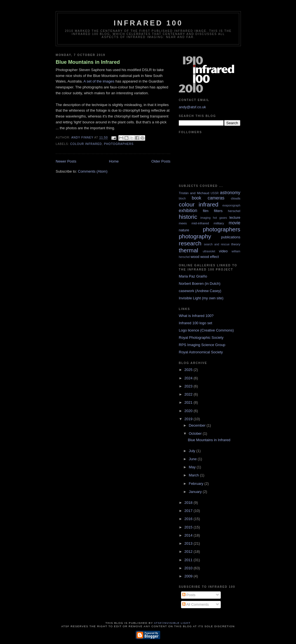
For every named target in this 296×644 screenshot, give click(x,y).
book (196, 198)
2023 (189, 386)
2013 (189, 543)
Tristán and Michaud (194, 193)
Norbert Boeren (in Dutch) (200, 284)
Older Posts (161, 161)
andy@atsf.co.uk (192, 107)
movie (234, 223)
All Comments (196, 604)
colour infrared (86, 144)
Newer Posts (66, 161)
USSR (215, 193)
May (193, 467)
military (219, 223)
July (193, 451)
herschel (234, 211)
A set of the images (99, 81)
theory (236, 244)
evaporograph (231, 205)
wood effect (210, 257)
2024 (189, 378)
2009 (189, 576)
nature (184, 230)
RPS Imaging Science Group (202, 345)
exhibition (188, 211)
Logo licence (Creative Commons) (206, 330)
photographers (119, 144)
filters (218, 211)
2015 (189, 527)
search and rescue (217, 244)
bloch (182, 198)
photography (195, 236)
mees (183, 223)
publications (231, 237)
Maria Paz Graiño (193, 276)
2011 (189, 560)
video (223, 251)
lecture (235, 218)
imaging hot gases (214, 218)
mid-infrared (200, 223)
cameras (216, 198)
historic (188, 217)
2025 (189, 370)
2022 (189, 394)
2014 (189, 535)
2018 (189, 503)
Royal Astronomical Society (201, 352)
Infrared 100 (148, 23)
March (194, 475)
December (198, 425)
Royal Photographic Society (201, 338)
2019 (189, 419)
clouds (236, 198)
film (206, 211)
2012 (189, 552)
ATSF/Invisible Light (172, 623)
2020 (189, 411)
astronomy (230, 193)
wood (195, 257)
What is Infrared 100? (196, 316)
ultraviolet (209, 251)
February (197, 484)
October (196, 433)
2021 (189, 402)
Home (114, 161)
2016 (189, 519)
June (193, 459)
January (196, 492)
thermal (188, 250)
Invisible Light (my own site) (201, 298)
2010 (189, 568)
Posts (189, 595)
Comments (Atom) (93, 171)
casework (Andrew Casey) (200, 291)
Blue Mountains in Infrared (88, 62)
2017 (189, 511)
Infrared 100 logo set (195, 323)
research (190, 243)
